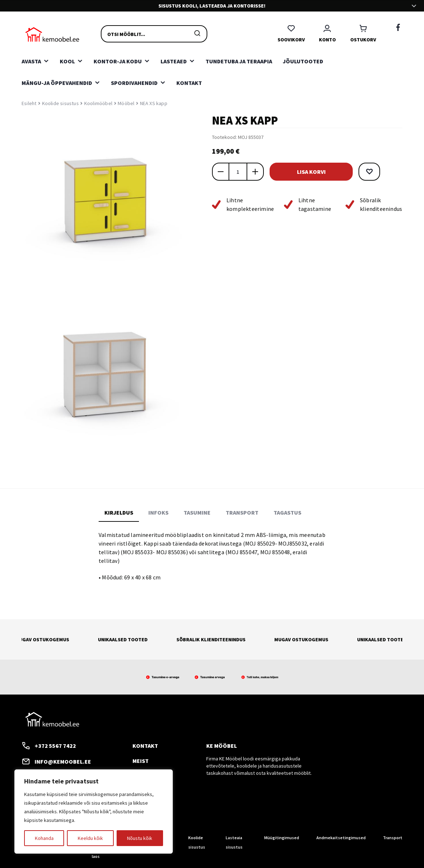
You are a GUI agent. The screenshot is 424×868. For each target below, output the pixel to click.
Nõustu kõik (140, 838)
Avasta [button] (31, 61)
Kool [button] (67, 61)
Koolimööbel (98, 103)
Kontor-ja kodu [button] (118, 61)
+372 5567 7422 (49, 746)
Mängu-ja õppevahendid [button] (57, 83)
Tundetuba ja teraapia (239, 61)
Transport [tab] (242, 512)
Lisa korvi (316, 172)
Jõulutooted (303, 61)
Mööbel (126, 103)
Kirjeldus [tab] (119, 512)
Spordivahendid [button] (134, 83)
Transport (393, 838)
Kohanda (44, 838)
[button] (380, 172)
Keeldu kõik (90, 838)
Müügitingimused (282, 838)
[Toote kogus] (238, 172)
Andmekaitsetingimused (341, 838)
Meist (141, 761)
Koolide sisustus (60, 103)
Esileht (29, 103)
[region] (94, 812)
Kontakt (189, 83)
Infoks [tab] (158, 512)
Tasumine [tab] (197, 512)
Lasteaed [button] (174, 61)
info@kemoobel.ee (56, 761)
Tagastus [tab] (287, 512)
